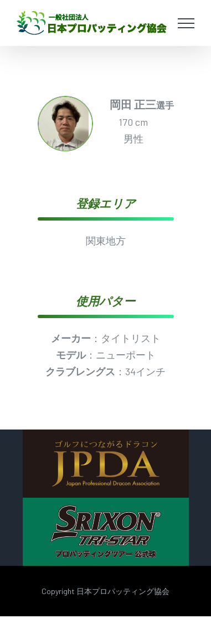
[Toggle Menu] (186, 23)
